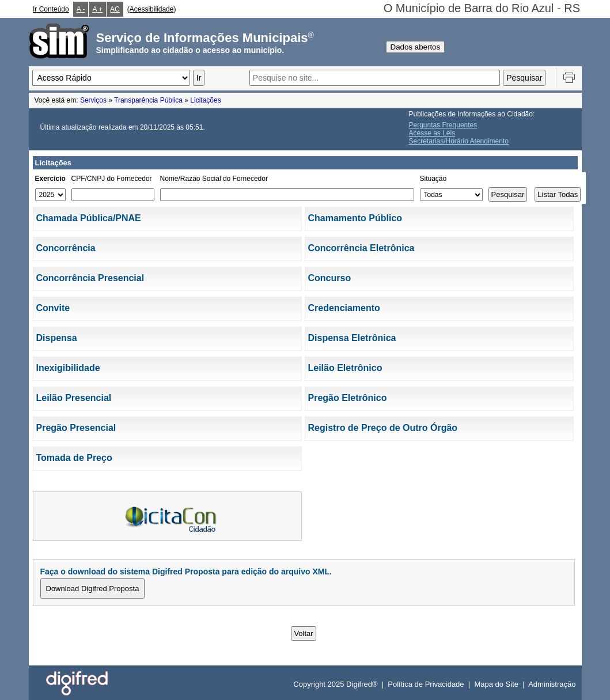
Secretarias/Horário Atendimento (459, 141)
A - (81, 9)
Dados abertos (416, 47)
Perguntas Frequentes (443, 125)
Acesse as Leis (432, 133)
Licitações (205, 100)
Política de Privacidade (426, 684)
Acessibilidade (152, 9)
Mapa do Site (496, 684)
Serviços (93, 100)
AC (115, 9)
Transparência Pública (148, 100)
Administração (552, 684)
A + (97, 9)
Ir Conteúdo (51, 9)
